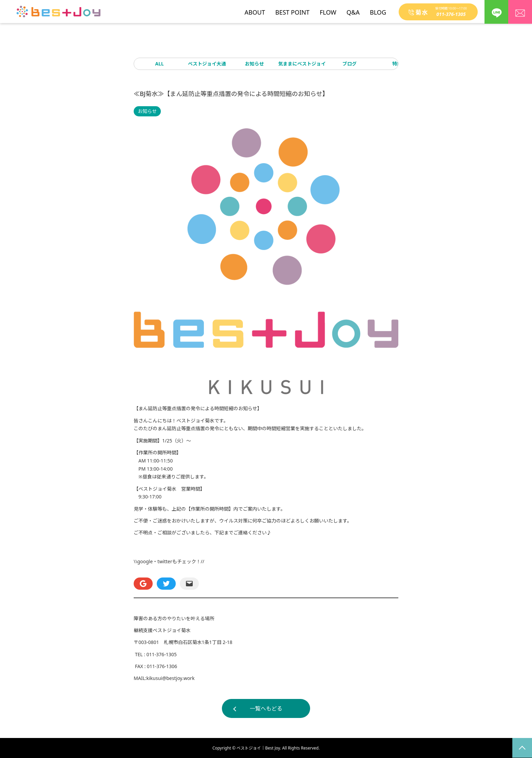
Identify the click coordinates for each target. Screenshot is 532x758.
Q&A (353, 10)
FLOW (328, 10)
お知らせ (254, 64)
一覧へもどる (266, 708)
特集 (397, 64)
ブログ (349, 64)
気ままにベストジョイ (302, 64)
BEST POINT (292, 10)
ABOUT (255, 10)
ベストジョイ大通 (207, 64)
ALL (159, 64)
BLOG (378, 10)
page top (522, 748)
